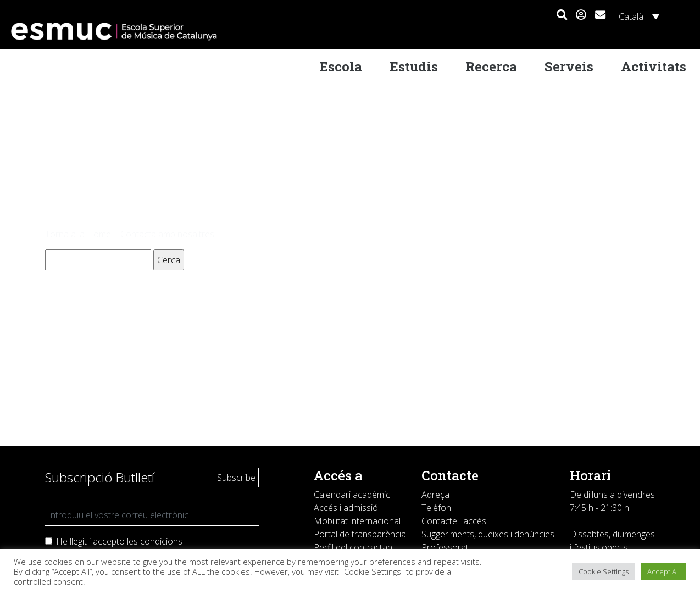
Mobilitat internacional (357, 521)
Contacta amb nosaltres (167, 234)
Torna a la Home (78, 234)
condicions (161, 541)
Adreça (435, 495)
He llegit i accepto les (119, 541)
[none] (637, 16)
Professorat (445, 547)
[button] (562, 15)
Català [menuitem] (631, 16)
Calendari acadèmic (352, 495)
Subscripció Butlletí (100, 477)
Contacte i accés (454, 521)
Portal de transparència (360, 534)
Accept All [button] (663, 571)
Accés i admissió (346, 508)
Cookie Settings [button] (604, 571)
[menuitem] (637, 16)
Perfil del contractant (354, 547)
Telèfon (436, 508)
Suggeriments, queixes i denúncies (488, 534)
